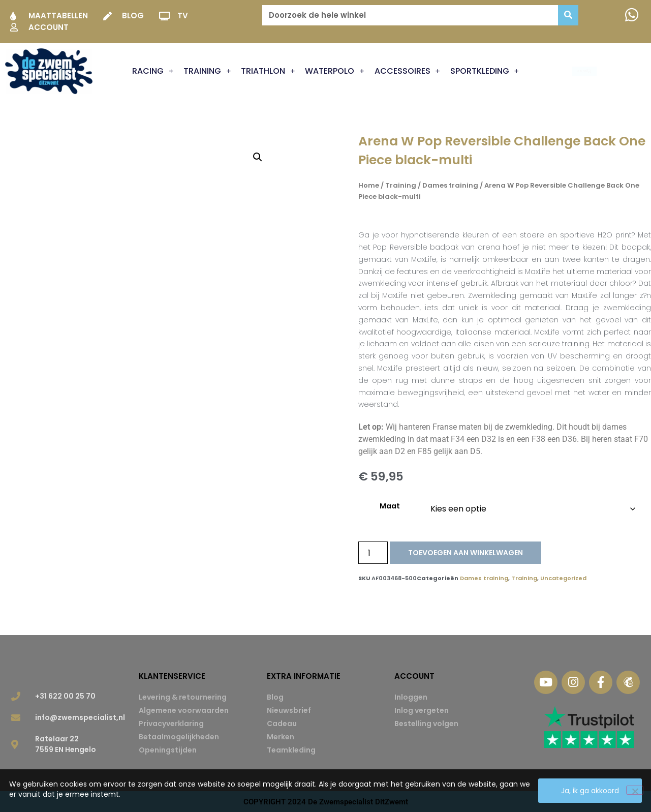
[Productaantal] (373, 553)
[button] (258, 157)
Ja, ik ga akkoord (590, 791)
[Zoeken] (568, 15)
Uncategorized (563, 578)
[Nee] (635, 790)
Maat (390, 506)
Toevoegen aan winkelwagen (466, 553)
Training (207, 71)
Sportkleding (485, 71)
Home (369, 185)
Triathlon (268, 71)
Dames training (450, 185)
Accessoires (407, 71)
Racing (153, 71)
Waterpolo (334, 71)
